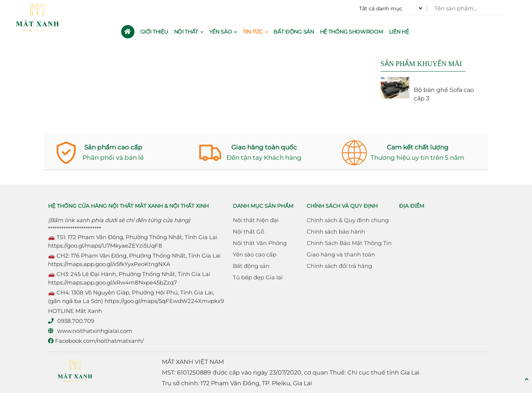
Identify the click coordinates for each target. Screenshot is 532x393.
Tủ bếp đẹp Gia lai (258, 277)
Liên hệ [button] (399, 32)
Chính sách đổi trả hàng (339, 266)
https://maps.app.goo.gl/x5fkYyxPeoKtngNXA (109, 264)
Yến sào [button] (223, 32)
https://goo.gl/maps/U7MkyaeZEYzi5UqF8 (105, 246)
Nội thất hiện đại (256, 220)
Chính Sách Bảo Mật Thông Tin (349, 243)
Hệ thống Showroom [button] (352, 32)
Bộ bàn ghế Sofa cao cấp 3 (444, 94)
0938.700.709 (76, 321)
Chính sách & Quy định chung (348, 220)
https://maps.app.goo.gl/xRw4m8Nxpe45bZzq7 (112, 282)
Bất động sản (251, 266)
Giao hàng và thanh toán (341, 254)
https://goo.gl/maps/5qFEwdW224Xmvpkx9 (164, 301)
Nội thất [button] (189, 32)
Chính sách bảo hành (336, 232)
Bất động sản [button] (294, 32)
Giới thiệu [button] (154, 32)
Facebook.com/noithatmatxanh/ (96, 341)
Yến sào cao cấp (255, 254)
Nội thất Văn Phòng (260, 243)
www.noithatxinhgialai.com (95, 331)
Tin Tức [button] (255, 32)
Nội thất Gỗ (248, 232)
